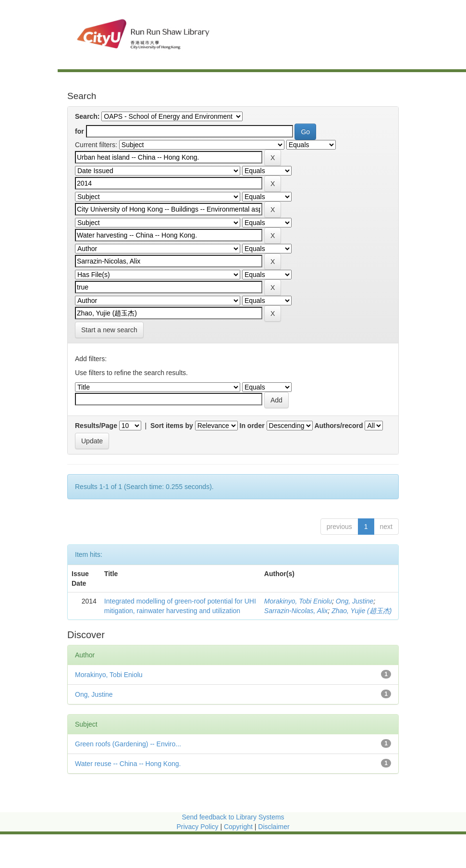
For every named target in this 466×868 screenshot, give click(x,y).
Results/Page (96, 426)
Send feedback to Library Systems (233, 817)
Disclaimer (274, 827)
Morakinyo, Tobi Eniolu (298, 601)
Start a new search (109, 330)
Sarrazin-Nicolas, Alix (296, 611)
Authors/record (338, 426)
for (80, 131)
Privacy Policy (197, 827)
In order (252, 426)
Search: (87, 116)
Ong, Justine (355, 601)
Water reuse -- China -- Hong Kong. (128, 764)
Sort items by (172, 426)
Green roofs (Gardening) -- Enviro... (128, 744)
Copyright (239, 827)
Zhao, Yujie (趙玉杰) (362, 611)
